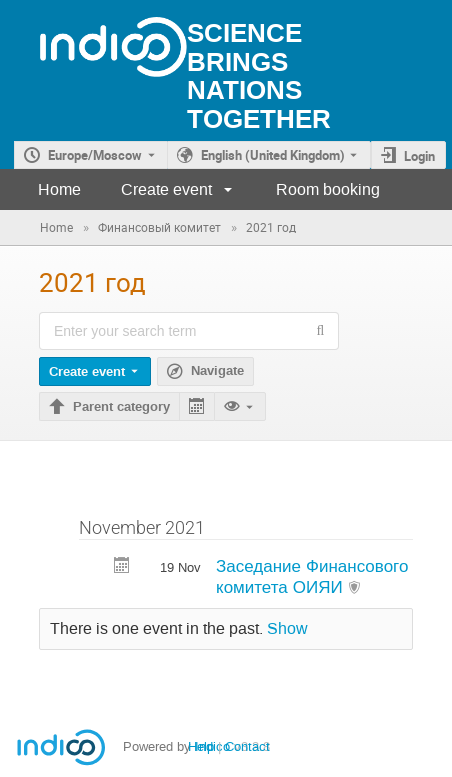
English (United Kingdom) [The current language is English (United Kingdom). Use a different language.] (273, 155)
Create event (166, 189)
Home (59, 189)
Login (419, 156)
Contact (247, 746)
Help (201, 746)
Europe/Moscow (95, 155)
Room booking (328, 189)
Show (287, 629)
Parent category (121, 407)
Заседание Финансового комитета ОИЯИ (312, 576)
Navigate (217, 371)
